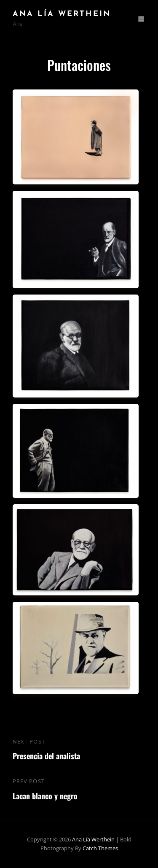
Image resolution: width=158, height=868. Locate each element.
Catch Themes (100, 848)
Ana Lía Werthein (62, 14)
